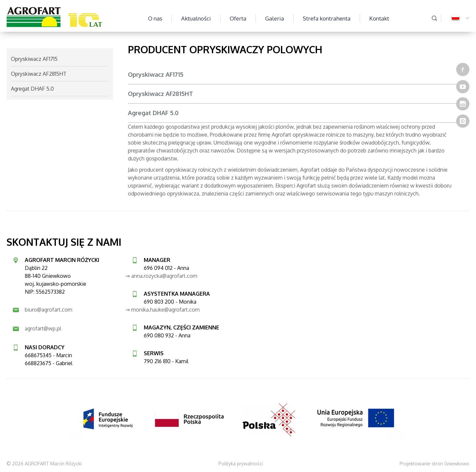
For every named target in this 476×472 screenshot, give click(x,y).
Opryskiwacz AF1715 (156, 74)
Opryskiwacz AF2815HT (160, 94)
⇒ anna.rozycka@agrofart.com (161, 276)
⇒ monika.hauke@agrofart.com (163, 310)
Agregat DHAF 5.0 (153, 113)
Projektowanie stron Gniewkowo (435, 464)
